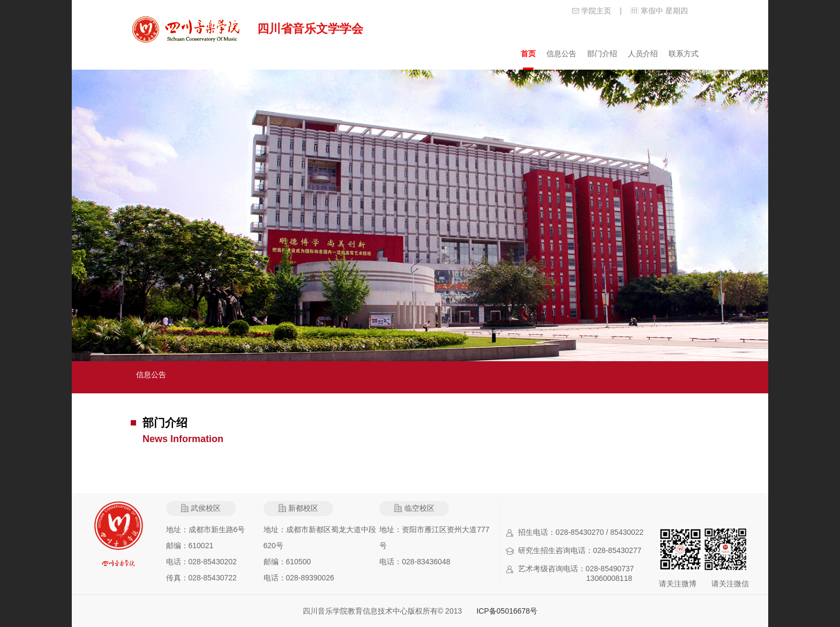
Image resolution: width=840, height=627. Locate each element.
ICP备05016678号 (507, 611)
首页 (528, 54)
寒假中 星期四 (664, 11)
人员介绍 (643, 54)
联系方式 (684, 54)
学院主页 (596, 11)
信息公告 (561, 54)
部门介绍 (602, 54)
